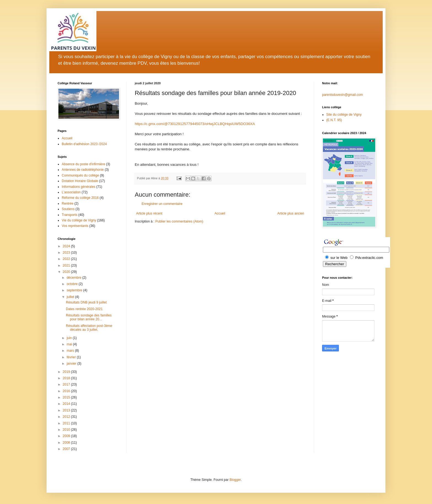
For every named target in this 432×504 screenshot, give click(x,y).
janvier (72, 364)
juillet (71, 297)
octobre (73, 284)
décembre (75, 278)
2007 (67, 449)
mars (71, 351)
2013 (67, 410)
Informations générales (79, 187)
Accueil (220, 213)
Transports (70, 215)
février (72, 357)
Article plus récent (149, 213)
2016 (67, 391)
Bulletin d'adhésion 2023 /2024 (84, 144)
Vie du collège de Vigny (79, 220)
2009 (67, 436)
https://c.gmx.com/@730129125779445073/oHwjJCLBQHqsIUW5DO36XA (195, 124)
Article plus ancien (291, 213)
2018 (67, 378)
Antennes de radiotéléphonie (83, 170)
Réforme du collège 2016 (80, 198)
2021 (67, 265)
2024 (67, 246)
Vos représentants (75, 226)
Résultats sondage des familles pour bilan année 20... (89, 317)
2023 (67, 253)
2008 (67, 443)
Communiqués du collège (80, 175)
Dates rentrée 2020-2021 (84, 309)
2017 (67, 384)
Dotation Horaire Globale (80, 181)
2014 (67, 404)
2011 (67, 423)
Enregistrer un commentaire (162, 204)
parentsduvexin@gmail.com (342, 95)
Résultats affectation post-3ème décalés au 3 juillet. (89, 328)
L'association (71, 192)
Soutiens (68, 209)
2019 (67, 372)
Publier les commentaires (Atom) (179, 221)
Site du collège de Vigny (344, 115)
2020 (67, 272)
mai (70, 344)
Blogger (235, 480)
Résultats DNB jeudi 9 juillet (86, 302)
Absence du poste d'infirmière (83, 164)
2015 (67, 397)
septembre (75, 290)
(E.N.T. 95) (334, 120)
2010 (67, 430)
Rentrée (68, 204)
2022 (67, 259)
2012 (67, 417)
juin (70, 338)
